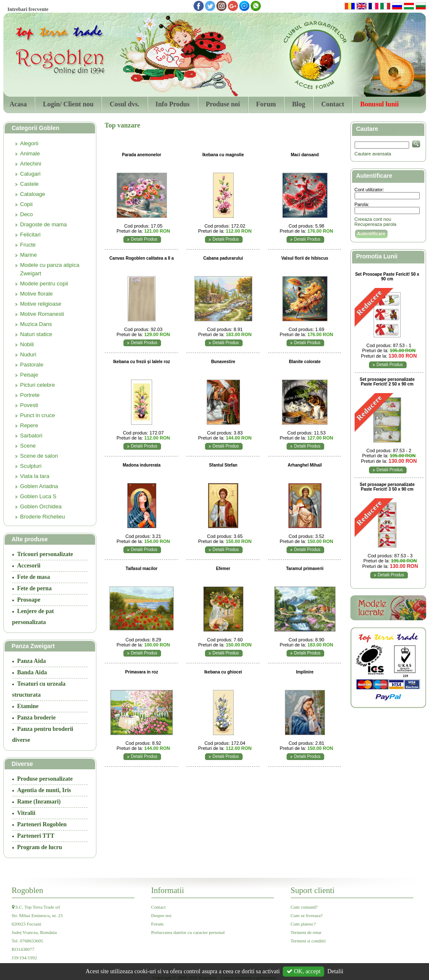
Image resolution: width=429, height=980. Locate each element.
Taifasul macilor (141, 569)
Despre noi (161, 915)
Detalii (335, 971)
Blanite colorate (305, 362)
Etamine (28, 706)
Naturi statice (36, 334)
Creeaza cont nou (373, 219)
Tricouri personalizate (45, 554)
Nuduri (28, 354)
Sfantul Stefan (223, 465)
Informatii (168, 890)
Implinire (305, 672)
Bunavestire (223, 362)
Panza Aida (32, 661)
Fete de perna (35, 588)
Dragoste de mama (44, 224)
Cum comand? (304, 907)
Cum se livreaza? (307, 915)
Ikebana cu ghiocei (223, 672)
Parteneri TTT (36, 836)
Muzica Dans (36, 324)
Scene (28, 446)
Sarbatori (31, 436)
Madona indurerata (141, 465)
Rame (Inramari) (39, 802)
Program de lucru (40, 847)
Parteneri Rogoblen (42, 824)
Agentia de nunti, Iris (44, 790)
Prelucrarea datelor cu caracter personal (188, 932)
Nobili (27, 344)
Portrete (30, 395)
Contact (333, 104)
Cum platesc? (303, 924)
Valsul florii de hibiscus (305, 258)
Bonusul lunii (379, 104)
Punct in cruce (38, 415)
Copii (27, 204)
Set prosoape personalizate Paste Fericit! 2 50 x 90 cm (387, 382)
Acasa (18, 104)
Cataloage (33, 194)
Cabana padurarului (223, 258)
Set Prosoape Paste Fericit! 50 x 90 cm (387, 277)
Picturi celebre (38, 385)
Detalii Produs (144, 239)
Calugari (30, 174)
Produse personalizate (45, 779)
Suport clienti (313, 890)
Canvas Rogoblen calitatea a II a (142, 258)
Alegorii (29, 143)
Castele (30, 184)
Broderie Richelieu (43, 517)
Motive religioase (41, 304)
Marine (29, 255)
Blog (299, 104)
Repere (29, 425)
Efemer (223, 569)
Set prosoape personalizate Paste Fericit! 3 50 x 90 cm (387, 487)
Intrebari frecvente (28, 9)
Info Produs (173, 104)
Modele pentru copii (44, 284)
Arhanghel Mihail (305, 465)
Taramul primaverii (305, 569)
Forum (266, 104)
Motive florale (37, 294)
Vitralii (26, 813)
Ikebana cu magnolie (223, 155)
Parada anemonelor (142, 155)
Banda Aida (32, 672)
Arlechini (31, 164)
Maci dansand (305, 155)
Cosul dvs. (124, 104)
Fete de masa (34, 577)
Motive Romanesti (42, 314)
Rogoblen (28, 890)
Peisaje (29, 375)
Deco (27, 214)
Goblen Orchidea (41, 506)
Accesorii (29, 566)
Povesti (29, 405)
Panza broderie (37, 718)
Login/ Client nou (68, 104)
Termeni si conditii (308, 941)
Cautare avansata (373, 154)
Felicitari (30, 235)
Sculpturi (31, 466)
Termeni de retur (306, 932)
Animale (30, 153)
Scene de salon (39, 456)
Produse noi (223, 104)
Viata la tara (35, 476)
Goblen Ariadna (39, 486)
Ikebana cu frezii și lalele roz (142, 362)
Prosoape (29, 600)
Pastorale (32, 365)
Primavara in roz (142, 672)
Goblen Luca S (38, 496)
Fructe (28, 245)
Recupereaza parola (376, 224)
